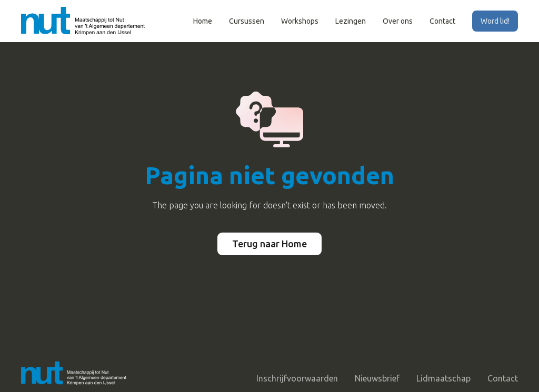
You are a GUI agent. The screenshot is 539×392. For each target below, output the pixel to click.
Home (203, 21)
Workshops (300, 21)
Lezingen (351, 21)
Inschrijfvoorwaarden (297, 378)
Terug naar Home (269, 244)
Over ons (398, 21)
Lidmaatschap (443, 378)
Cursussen (247, 21)
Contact (442, 21)
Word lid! (495, 21)
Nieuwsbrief (377, 378)
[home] (83, 21)
